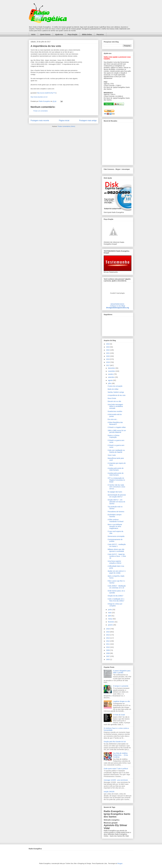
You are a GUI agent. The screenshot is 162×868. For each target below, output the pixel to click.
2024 (108, 344)
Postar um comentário (41, 111)
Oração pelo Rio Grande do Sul (115, 742)
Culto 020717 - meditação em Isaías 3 (117, 545)
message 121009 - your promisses (116, 780)
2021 (108, 353)
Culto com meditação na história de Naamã (116, 451)
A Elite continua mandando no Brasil (116, 521)
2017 (108, 365)
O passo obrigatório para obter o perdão (122, 672)
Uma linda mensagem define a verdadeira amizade (115, 406)
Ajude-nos (59, 34)
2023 (108, 347)
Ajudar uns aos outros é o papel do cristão (117, 572)
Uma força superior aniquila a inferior (115, 562)
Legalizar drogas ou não (121, 701)
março (110, 619)
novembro (112, 371)
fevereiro (111, 622)
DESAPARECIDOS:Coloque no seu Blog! (118, 305)
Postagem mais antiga (88, 121)
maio (110, 613)
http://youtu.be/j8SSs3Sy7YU (46, 93)
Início (33, 34)
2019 (108, 359)
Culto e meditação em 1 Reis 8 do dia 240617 (116, 600)
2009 (108, 650)
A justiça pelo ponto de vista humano (116, 469)
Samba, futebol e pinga (116, 392)
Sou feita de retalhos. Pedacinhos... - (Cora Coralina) (120, 755)
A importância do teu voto (117, 395)
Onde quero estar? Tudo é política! (116, 769)
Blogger (120, 863)
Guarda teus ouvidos (115, 411)
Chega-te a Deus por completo (115, 605)
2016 (108, 629)
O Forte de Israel (119, 715)
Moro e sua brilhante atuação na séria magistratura (115, 526)
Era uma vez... (113, 419)
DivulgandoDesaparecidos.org (118, 308)
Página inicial (64, 121)
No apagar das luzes (115, 492)
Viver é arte (112, 455)
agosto (111, 380)
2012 (108, 641)
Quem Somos (45, 34)
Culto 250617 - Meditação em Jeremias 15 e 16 (117, 587)
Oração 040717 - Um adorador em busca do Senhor (116, 502)
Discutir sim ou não (114, 401)
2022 (108, 350)
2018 (108, 362)
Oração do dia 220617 (115, 596)
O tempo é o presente (121, 686)
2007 (108, 656)
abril (110, 616)
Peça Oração (73, 34)
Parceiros (100, 34)
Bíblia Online (87, 34)
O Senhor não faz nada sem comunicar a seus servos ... (116, 487)
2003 (108, 659)
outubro (111, 374)
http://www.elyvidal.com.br (39, 97)
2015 (108, 632)
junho (110, 610)
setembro (111, 377)
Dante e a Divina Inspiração (114, 436)
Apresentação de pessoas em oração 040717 (117, 496)
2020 (108, 356)
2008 (108, 653)
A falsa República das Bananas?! (115, 423)
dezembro (112, 368)
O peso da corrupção (115, 386)
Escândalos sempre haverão (115, 516)
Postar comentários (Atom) (66, 126)
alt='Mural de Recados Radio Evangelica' (118, 143)
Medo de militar (113, 389)
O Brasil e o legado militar (117, 427)
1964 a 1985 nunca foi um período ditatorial (117, 431)
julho (110, 383)
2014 (108, 635)
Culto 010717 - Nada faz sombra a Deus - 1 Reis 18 (117, 556)
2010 (108, 647)
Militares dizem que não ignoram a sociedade (116, 550)
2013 (108, 638)
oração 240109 (109, 792)
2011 (108, 644)
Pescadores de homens (116, 512)
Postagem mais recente (40, 121)
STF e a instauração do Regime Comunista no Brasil (116, 480)
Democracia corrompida (116, 536)
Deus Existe (112, 398)
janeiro (111, 625)
